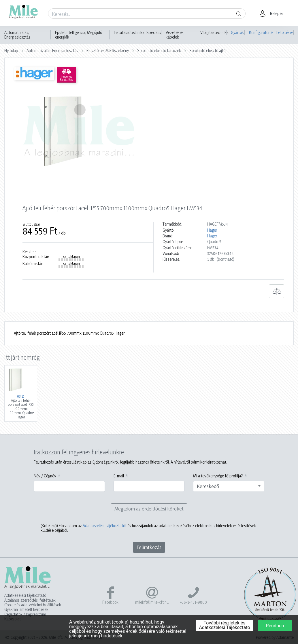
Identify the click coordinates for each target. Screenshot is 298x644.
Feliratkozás (149, 547)
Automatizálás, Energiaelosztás (17, 35)
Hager (212, 230)
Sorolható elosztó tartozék (159, 51)
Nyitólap (11, 51)
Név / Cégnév (45, 476)
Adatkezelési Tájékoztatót (105, 526)
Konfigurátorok (261, 32)
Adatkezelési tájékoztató (25, 595)
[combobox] (229, 486)
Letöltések (285, 32)
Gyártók (237, 32)
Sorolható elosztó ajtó (207, 51)
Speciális (154, 33)
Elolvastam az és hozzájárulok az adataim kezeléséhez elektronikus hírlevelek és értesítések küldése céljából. (148, 528)
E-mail (119, 476)
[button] (273, 14)
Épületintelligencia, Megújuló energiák (79, 35)
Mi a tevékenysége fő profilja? (218, 476)
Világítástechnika (214, 33)
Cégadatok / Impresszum (25, 614)
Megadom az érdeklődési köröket (149, 509)
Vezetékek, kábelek (175, 35)
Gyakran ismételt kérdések (26, 609)
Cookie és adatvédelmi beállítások (33, 605)
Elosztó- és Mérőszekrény (108, 51)
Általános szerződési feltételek (30, 600)
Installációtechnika (129, 33)
